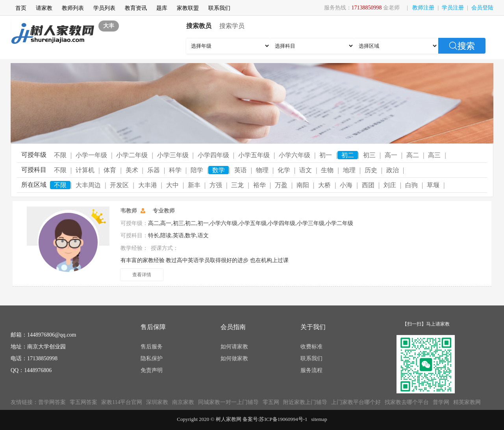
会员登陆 (482, 8)
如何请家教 (234, 347)
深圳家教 (157, 402)
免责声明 (152, 370)
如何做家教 (234, 358)
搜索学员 (232, 26)
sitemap (319, 419)
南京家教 (183, 402)
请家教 (44, 8)
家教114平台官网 (122, 402)
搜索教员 (199, 26)
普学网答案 (52, 402)
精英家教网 (467, 402)
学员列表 (104, 8)
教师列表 (73, 8)
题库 (162, 8)
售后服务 (152, 347)
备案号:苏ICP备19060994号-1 (275, 419)
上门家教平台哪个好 (356, 402)
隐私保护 (152, 358)
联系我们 (219, 8)
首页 (21, 8)
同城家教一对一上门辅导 (228, 402)
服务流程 (311, 370)
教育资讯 (136, 8)
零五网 (271, 402)
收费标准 (311, 347)
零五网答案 (83, 402)
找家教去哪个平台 (407, 402)
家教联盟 (188, 8)
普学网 (441, 402)
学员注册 (453, 8)
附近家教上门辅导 (305, 402)
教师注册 (423, 8)
